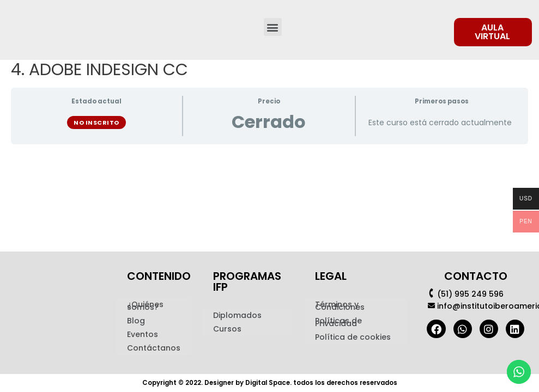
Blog (136, 321)
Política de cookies (353, 338)
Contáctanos (154, 348)
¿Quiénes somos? (145, 306)
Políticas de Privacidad (338, 323)
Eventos (143, 335)
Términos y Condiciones (340, 306)
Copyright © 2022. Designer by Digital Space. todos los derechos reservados (270, 383)
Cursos (227, 329)
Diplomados (237, 316)
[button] (273, 27)
